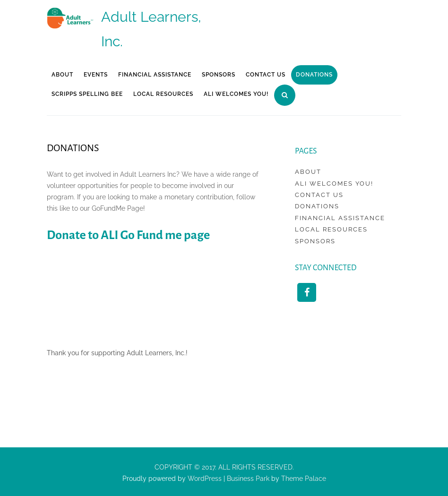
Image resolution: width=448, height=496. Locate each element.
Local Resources (163, 94)
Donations (314, 75)
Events (96, 75)
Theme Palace (304, 479)
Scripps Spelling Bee (87, 94)
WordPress (204, 479)
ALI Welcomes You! (236, 94)
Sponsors (219, 75)
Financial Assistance (155, 75)
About (62, 75)
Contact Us (266, 75)
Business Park (248, 479)
